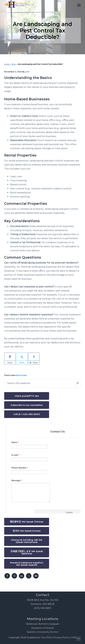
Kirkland (49, 628)
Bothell (43, 624)
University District (48, 632)
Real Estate (21, 375)
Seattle (31, 632)
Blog (14, 64)
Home (7, 64)
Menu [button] (78, 5)
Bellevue (31, 624)
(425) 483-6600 (42, 608)
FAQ (74, 638)
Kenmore (37, 628)
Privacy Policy (62, 638)
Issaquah (54, 624)
